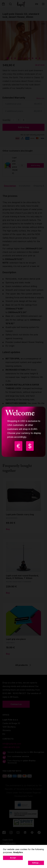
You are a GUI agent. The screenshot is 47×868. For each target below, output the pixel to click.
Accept (13, 858)
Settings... (36, 863)
